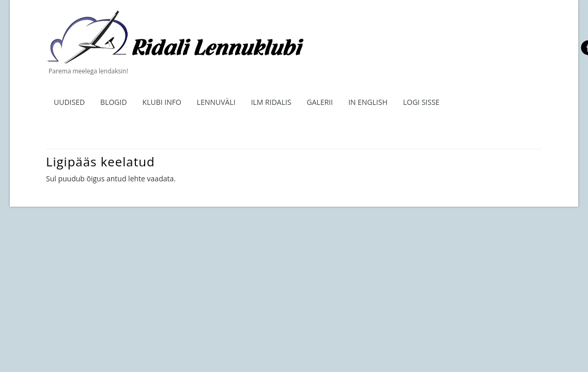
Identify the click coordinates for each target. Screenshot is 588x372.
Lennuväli (216, 102)
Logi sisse (421, 102)
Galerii (320, 102)
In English (368, 102)
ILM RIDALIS (271, 102)
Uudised (69, 102)
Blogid (114, 102)
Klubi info (162, 102)
